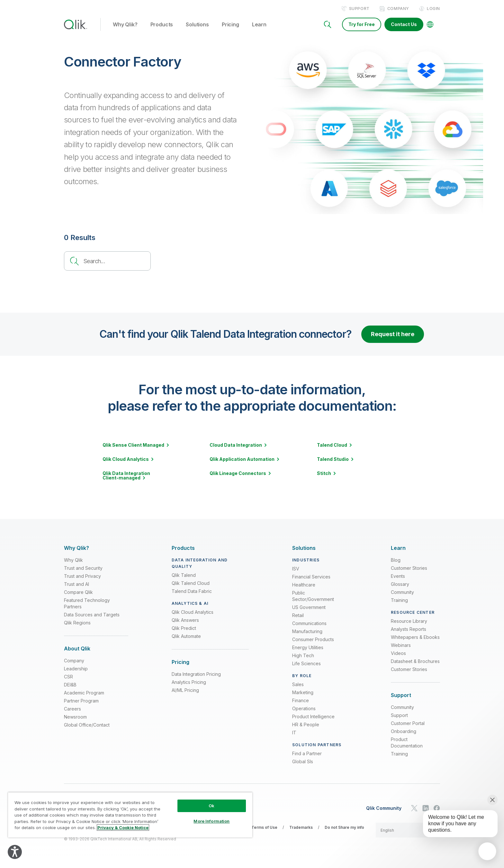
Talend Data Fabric (192, 591)
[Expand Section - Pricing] (180, 662)
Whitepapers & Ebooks (415, 637)
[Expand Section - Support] (401, 696)
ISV (296, 569)
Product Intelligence (313, 717)
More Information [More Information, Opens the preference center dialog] (212, 821)
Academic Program (84, 693)
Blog (396, 560)
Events (398, 576)
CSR (68, 677)
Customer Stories (409, 568)
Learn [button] (259, 25)
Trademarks (301, 828)
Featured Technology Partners (87, 604)
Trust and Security (83, 568)
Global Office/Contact (87, 725)
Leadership (76, 669)
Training (399, 600)
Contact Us (404, 25)
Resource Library (409, 621)
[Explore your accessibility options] (15, 852)
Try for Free (362, 25)
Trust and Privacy (82, 576)
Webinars (401, 645)
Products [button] (162, 25)
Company (398, 9)
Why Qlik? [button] (125, 25)
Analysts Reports (409, 629)
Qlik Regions (77, 623)
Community (402, 592)
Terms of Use (264, 828)
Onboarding (404, 732)
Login (433, 9)
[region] (130, 815)
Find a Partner (307, 754)
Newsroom (75, 717)
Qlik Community (384, 809)
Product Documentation (407, 743)
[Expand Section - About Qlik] (77, 649)
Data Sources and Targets (92, 615)
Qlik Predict (184, 628)
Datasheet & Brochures (415, 662)
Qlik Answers (185, 620)
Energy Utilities (308, 648)
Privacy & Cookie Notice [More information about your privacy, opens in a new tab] (123, 828)
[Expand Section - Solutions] (304, 548)
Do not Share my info (344, 828)
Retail (298, 616)
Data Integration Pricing (196, 675)
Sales (298, 685)
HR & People (306, 725)
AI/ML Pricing (185, 691)
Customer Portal (408, 724)
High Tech (303, 656)
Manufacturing (307, 632)
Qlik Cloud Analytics (193, 612)
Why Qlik (73, 560)
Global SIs (303, 762)
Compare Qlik (78, 592)
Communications (309, 624)
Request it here (393, 335)
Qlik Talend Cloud (191, 583)
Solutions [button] (197, 25)
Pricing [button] (230, 25)
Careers (72, 709)
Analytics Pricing (189, 683)
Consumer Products (313, 640)
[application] (487, 851)
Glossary (400, 584)
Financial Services (311, 577)
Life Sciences (306, 664)
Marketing (303, 693)
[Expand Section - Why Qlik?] (76, 548)
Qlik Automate (186, 636)
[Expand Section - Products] (183, 548)
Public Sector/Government (313, 596)
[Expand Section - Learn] (398, 548)
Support (359, 9)
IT (294, 733)
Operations (304, 709)
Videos (398, 653)
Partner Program (81, 701)
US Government (309, 608)
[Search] (328, 25)
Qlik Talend (184, 575)
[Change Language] (430, 25)
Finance (301, 701)
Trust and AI (76, 584)
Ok (212, 806)
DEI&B (70, 685)
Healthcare (304, 585)
